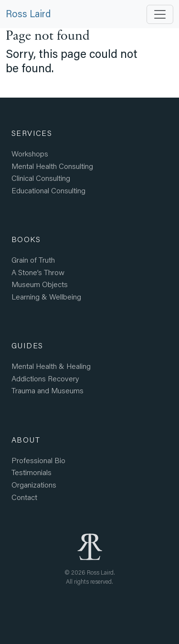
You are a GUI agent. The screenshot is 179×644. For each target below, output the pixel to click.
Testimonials (32, 472)
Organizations (34, 484)
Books (26, 239)
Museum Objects (40, 284)
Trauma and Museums (47, 390)
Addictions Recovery (45, 378)
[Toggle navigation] (160, 14)
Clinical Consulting (41, 178)
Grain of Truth (33, 260)
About (26, 439)
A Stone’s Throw (38, 272)
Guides (27, 345)
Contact (24, 497)
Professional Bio (38, 460)
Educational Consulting (48, 190)
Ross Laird (28, 13)
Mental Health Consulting (52, 166)
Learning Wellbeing (46, 296)
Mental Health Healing (51, 366)
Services (32, 133)
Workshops (30, 153)
